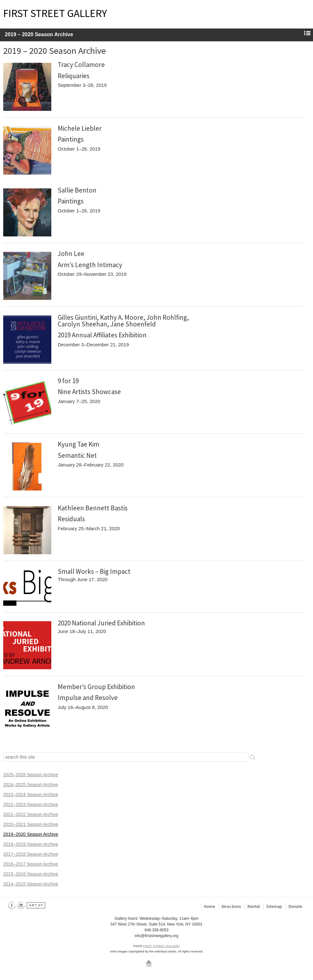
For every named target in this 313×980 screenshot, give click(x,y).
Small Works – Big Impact (94, 571)
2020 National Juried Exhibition (101, 623)
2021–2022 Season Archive (31, 814)
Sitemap (274, 906)
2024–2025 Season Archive (31, 785)
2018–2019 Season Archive (31, 844)
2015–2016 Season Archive (31, 874)
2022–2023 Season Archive (31, 804)
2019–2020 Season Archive (31, 834)
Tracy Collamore (81, 65)
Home (210, 906)
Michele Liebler (80, 128)
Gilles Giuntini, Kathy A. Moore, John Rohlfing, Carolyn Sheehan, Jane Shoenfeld (123, 321)
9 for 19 (68, 381)
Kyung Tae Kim (79, 444)
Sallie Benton (77, 190)
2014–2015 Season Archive (31, 884)
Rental (254, 906)
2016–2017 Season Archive (31, 864)
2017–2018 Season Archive (31, 854)
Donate (296, 906)
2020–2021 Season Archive (31, 824)
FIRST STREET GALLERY (55, 13)
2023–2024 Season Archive (31, 795)
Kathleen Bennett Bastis (93, 508)
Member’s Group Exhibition (96, 687)
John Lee (71, 254)
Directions (231, 906)
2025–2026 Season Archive (31, 775)
